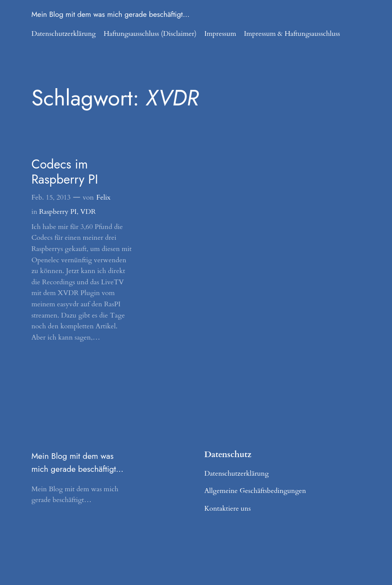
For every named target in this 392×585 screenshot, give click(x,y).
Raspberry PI (58, 212)
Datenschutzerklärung (64, 34)
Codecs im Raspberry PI (65, 172)
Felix (103, 197)
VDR (88, 212)
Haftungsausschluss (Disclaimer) (150, 34)
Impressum (220, 34)
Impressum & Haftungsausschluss (292, 34)
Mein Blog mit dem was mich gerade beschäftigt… (111, 14)
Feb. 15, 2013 (51, 197)
